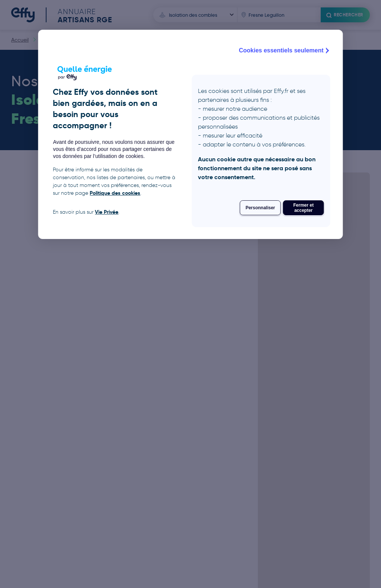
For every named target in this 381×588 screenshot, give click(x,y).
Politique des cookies (115, 193)
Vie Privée (107, 212)
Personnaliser (260, 208)
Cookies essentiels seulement (285, 51)
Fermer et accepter (303, 208)
